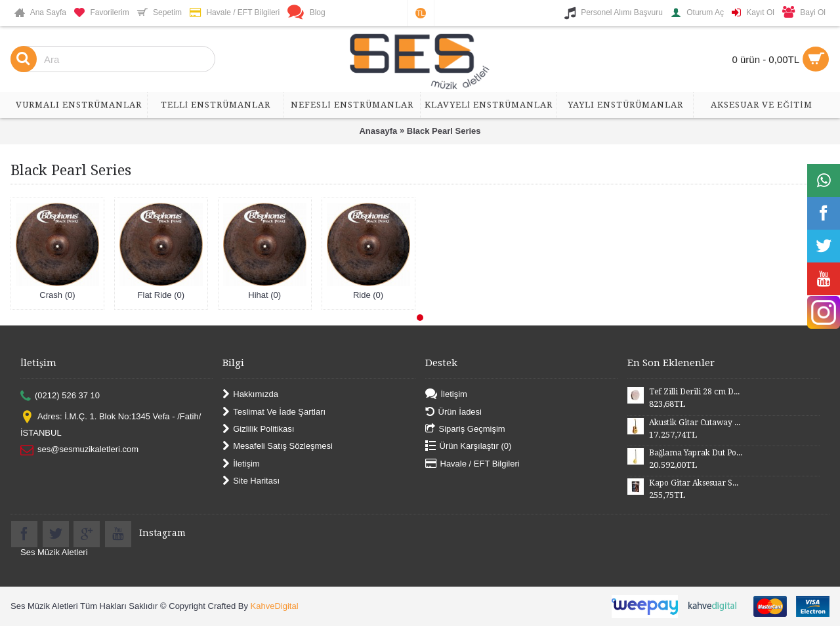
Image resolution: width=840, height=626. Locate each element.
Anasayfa (378, 131)
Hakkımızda (250, 395)
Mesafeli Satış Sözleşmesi (278, 447)
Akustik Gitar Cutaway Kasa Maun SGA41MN (696, 423)
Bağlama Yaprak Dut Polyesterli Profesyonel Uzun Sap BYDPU (696, 453)
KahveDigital (275, 606)
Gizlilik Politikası (258, 429)
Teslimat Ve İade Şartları (274, 412)
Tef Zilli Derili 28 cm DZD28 (696, 392)
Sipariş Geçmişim (465, 429)
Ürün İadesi (453, 412)
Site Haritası (251, 481)
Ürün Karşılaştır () (469, 447)
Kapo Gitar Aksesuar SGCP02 (696, 483)
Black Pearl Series (444, 131)
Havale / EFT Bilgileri (472, 464)
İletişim (241, 464)
